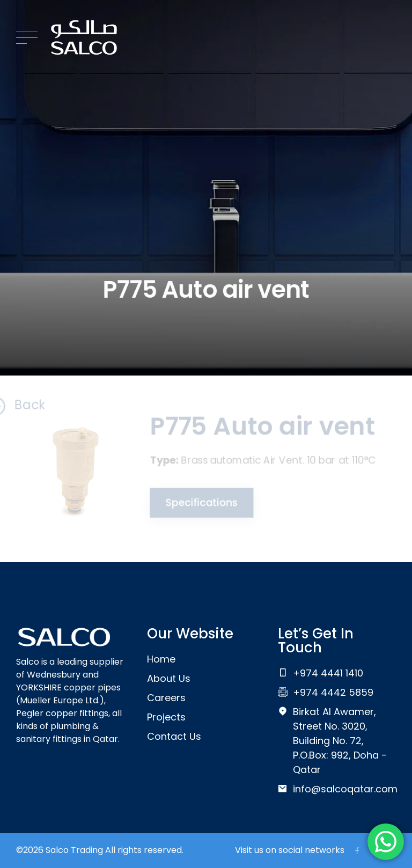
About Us (169, 678)
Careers (166, 698)
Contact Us (174, 736)
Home (161, 659)
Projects (166, 717)
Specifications (200, 502)
